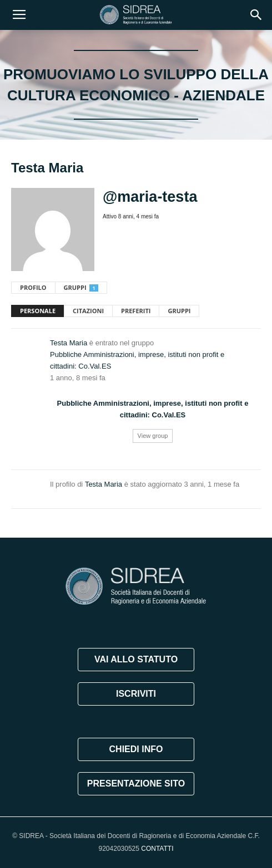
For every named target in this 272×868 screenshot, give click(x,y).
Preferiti (136, 311)
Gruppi (81, 287)
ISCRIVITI (136, 694)
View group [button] (153, 436)
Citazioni (88, 311)
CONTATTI (157, 849)
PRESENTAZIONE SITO (136, 783)
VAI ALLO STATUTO (136, 659)
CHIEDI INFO (136, 749)
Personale (38, 311)
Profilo (33, 287)
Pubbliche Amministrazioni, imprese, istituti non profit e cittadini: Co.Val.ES (137, 360)
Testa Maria (69, 343)
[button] (256, 15)
